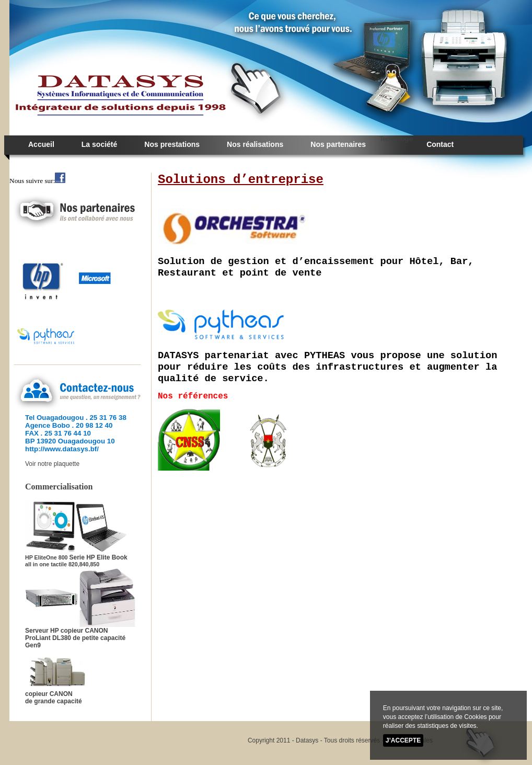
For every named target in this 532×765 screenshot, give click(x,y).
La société (99, 144)
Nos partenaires (338, 144)
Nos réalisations (255, 144)
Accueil (41, 144)
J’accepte (403, 740)
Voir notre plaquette (52, 464)
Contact (440, 144)
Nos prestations (172, 144)
